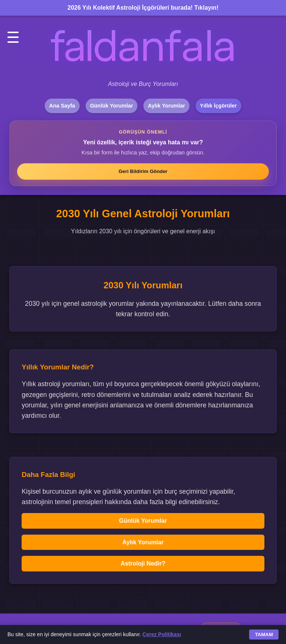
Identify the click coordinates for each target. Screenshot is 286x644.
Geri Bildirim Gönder (143, 171)
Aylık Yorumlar (166, 106)
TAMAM (264, 635)
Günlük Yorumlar (112, 106)
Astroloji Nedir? (143, 563)
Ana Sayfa (62, 106)
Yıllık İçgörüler (218, 106)
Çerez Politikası (162, 634)
